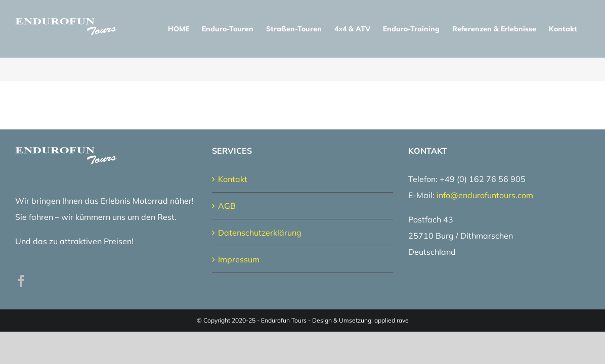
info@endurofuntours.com (485, 195)
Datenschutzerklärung (260, 233)
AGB (227, 206)
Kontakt (233, 179)
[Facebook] (21, 281)
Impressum (239, 259)
